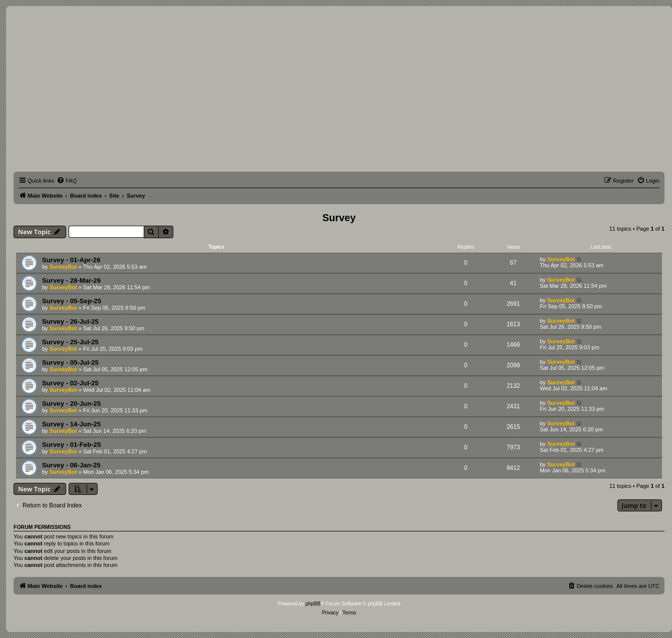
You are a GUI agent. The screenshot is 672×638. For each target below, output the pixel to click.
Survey (339, 218)
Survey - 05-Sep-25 (72, 301)
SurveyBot (63, 267)
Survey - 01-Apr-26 (71, 260)
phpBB (313, 604)
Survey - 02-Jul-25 (70, 383)
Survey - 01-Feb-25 (71, 445)
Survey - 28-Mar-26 (71, 280)
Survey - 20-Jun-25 (71, 404)
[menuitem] (67, 181)
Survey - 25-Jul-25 (70, 342)
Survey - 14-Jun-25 (71, 424)
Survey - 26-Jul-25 (70, 322)
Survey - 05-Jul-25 (70, 363)
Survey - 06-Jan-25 (71, 465)
